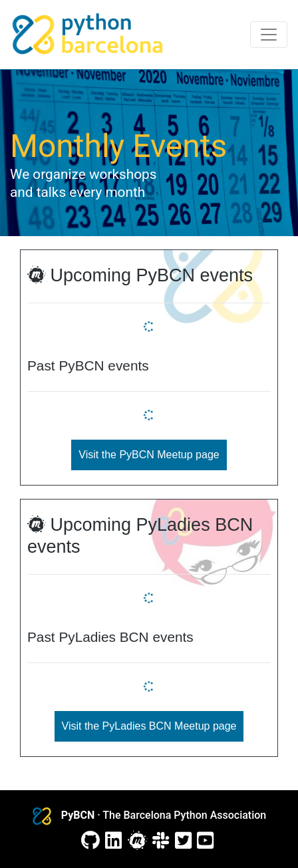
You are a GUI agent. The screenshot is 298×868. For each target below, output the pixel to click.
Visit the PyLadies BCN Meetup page (149, 726)
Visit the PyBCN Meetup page (149, 455)
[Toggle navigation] (269, 35)
